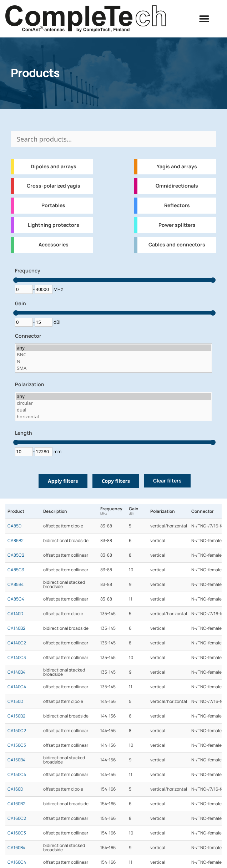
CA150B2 (16, 716)
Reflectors (177, 205)
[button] (204, 19)
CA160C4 (17, 862)
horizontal (113, 417)
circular (113, 403)
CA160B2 (16, 804)
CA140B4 (16, 672)
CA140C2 (17, 643)
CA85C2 (16, 555)
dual (113, 410)
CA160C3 (17, 833)
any (113, 348)
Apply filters (63, 481)
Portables (53, 205)
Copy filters (116, 481)
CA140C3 (17, 658)
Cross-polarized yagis (54, 186)
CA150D (15, 701)
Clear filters (167, 481)
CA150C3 (17, 745)
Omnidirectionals (177, 186)
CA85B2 (16, 541)
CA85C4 (16, 599)
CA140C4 (17, 687)
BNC (113, 355)
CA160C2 (17, 818)
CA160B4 (16, 848)
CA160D (15, 789)
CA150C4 (17, 775)
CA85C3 (16, 570)
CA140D (15, 614)
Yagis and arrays (177, 167)
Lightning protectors (54, 225)
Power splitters (177, 225)
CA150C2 (17, 731)
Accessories (54, 245)
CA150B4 (16, 760)
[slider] (16, 280)
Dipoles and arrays (54, 167)
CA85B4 (16, 584)
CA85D (14, 526)
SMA (113, 368)
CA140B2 (16, 628)
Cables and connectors (177, 245)
